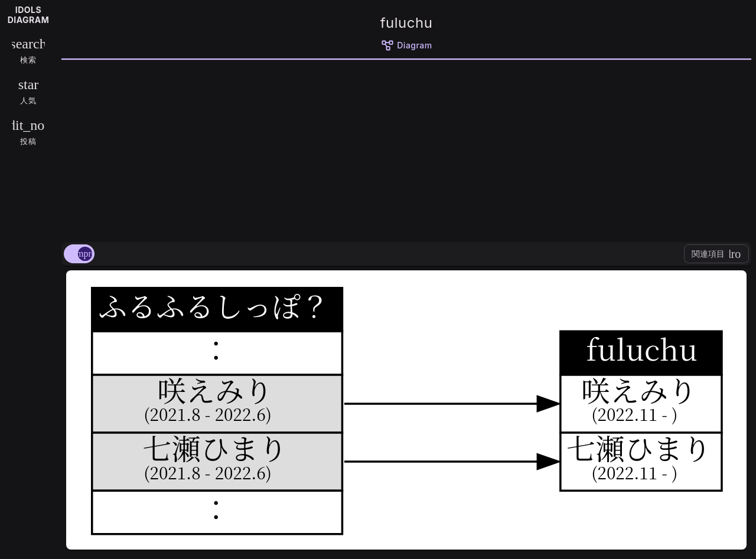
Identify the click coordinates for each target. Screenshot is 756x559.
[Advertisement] (406, 149)
